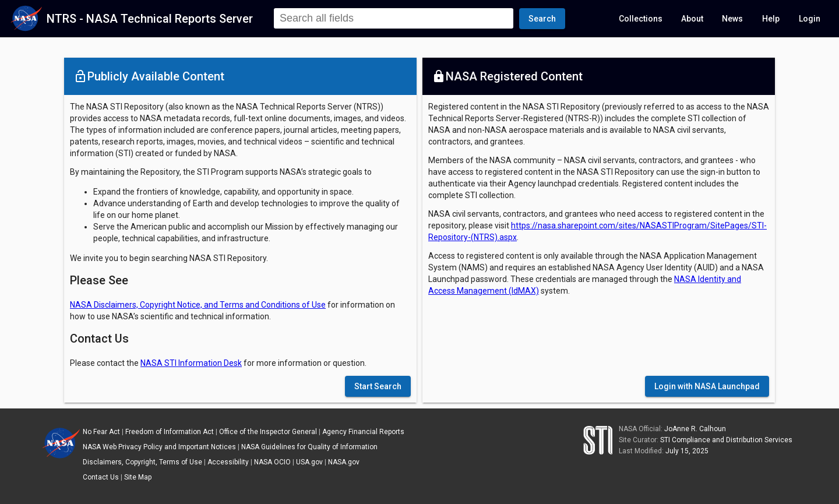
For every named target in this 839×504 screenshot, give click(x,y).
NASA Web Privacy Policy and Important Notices (159, 447)
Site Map (138, 477)
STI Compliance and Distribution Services (726, 440)
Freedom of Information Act (170, 432)
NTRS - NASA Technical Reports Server (150, 19)
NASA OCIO (272, 462)
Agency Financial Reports (363, 432)
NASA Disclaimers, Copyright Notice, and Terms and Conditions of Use (198, 305)
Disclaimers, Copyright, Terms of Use (142, 462)
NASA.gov (344, 462)
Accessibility (228, 462)
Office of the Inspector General (268, 432)
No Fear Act (101, 432)
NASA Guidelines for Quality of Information (309, 447)
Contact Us (101, 477)
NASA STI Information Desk (191, 363)
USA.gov (309, 462)
